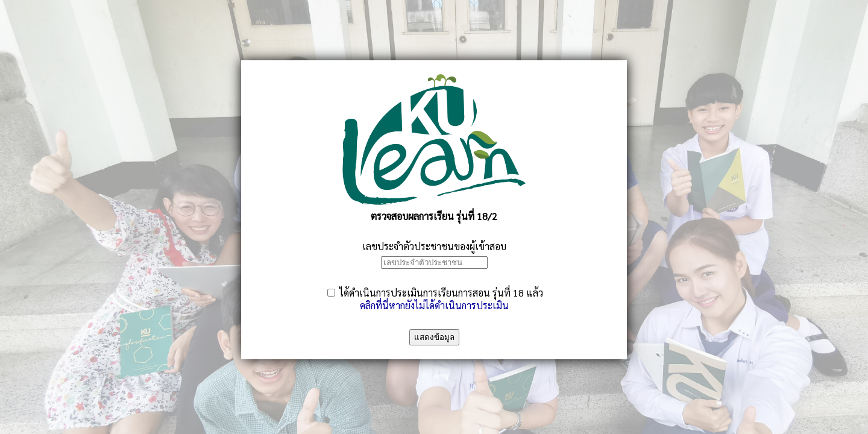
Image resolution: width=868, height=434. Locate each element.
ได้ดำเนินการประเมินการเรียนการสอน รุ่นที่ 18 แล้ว (441, 293)
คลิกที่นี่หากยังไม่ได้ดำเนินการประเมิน (434, 305)
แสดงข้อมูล (434, 337)
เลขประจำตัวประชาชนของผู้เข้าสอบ (434, 246)
